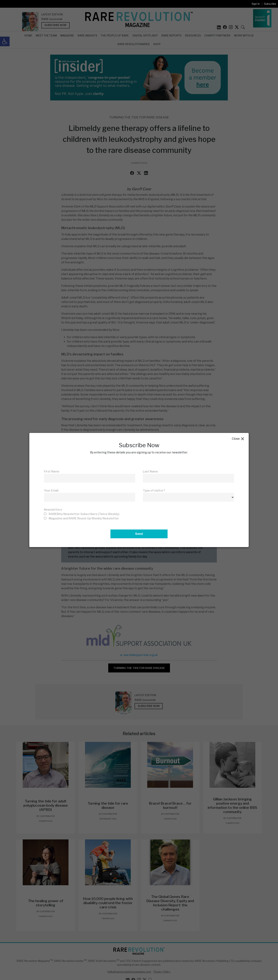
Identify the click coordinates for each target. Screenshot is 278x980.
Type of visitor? (154, 491)
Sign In (256, 4)
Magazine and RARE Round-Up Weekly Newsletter (84, 518)
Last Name (150, 471)
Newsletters (53, 510)
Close (238, 439)
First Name (52, 471)
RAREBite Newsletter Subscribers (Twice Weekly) (84, 514)
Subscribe (270, 4)
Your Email (51, 491)
